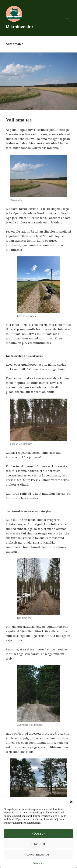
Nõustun (38, 834)
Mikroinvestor (19, 27)
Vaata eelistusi (39, 854)
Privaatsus (38, 863)
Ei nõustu (39, 844)
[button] (71, 802)
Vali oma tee (19, 120)
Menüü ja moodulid (67, 22)
